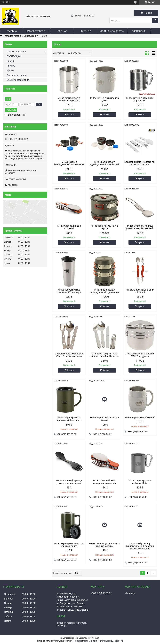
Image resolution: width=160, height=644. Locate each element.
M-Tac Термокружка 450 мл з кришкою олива (69, 545)
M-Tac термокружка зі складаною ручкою (69, 99)
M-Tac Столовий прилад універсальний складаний (140, 227)
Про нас (62, 31)
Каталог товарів (36, 31)
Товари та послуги (16, 52)
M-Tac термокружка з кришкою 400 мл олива (69, 419)
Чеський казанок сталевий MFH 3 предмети (140, 355)
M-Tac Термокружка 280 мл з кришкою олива (104, 545)
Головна (12, 31)
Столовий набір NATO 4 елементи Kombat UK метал (104, 355)
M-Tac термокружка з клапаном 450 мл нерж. (69, 291)
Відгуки (10, 70)
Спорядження (31, 36)
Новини (11, 61)
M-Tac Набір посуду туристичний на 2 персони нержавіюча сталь (140, 546)
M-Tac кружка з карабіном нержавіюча (140, 99)
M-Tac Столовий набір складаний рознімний (104, 482)
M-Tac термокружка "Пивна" (140, 418)
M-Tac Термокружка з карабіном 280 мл (140, 482)
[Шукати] (155, 20)
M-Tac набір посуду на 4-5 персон (104, 227)
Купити (70, 115)
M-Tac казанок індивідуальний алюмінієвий (69, 163)
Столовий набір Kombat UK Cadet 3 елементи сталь (69, 355)
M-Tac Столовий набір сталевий (69, 227)
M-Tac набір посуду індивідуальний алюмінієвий (105, 163)
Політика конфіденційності (111, 641)
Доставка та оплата (112, 31)
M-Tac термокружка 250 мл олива (105, 419)
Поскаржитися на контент (85, 641)
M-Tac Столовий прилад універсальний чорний (69, 482)
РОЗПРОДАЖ (139, 31)
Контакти (85, 31)
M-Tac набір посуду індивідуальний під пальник (104, 291)
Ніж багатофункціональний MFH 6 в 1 (140, 291)
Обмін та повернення (18, 80)
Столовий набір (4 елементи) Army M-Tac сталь (140, 163)
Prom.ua (95, 638)
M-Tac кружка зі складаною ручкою (104, 99)
